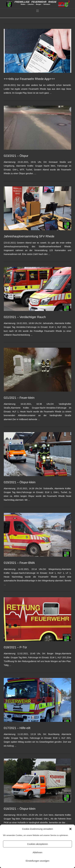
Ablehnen (37, 852)
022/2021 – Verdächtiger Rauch (25, 317)
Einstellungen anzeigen (37, 861)
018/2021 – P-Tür (15, 647)
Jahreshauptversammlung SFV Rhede (29, 236)
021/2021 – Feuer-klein (19, 398)
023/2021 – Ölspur (16, 156)
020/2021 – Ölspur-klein (20, 482)
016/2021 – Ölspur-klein (20, 809)
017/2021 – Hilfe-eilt (17, 728)
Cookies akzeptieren (37, 844)
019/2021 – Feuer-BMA (19, 563)
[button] (70, 829)
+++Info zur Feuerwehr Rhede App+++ (29, 79)
